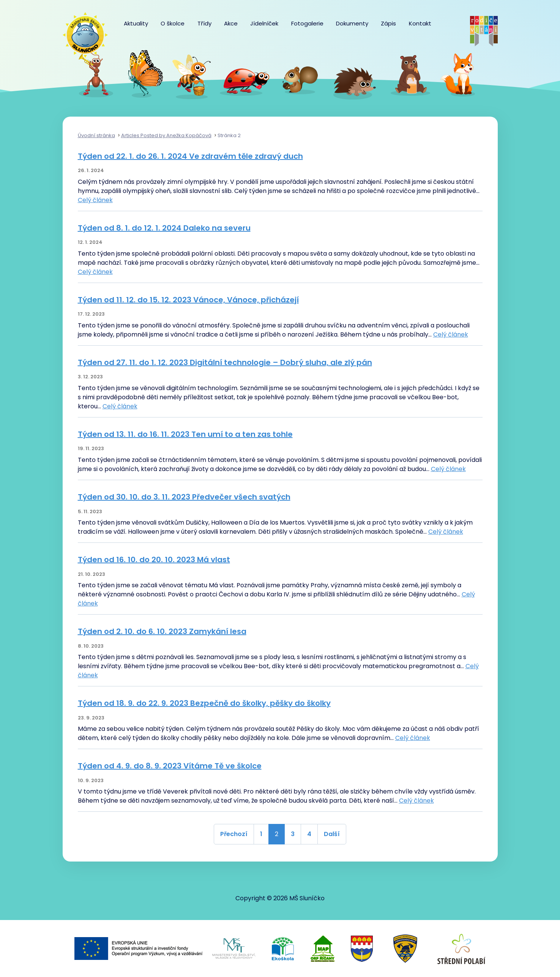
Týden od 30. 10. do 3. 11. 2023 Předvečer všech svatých (184, 497)
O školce (173, 23)
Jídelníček (264, 23)
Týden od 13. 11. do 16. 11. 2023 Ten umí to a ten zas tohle (185, 434)
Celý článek (95, 200)
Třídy (204, 23)
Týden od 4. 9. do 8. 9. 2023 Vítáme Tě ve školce (170, 766)
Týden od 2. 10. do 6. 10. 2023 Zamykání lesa (162, 631)
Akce (231, 23)
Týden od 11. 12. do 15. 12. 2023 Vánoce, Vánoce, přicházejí (188, 300)
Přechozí (234, 834)
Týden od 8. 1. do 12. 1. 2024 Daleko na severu (164, 228)
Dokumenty (352, 23)
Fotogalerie (307, 23)
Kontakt (420, 23)
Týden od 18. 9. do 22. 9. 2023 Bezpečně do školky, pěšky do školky (204, 703)
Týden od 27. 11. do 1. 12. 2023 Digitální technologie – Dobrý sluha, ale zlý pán (225, 362)
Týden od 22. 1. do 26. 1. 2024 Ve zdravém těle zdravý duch (190, 156)
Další (332, 834)
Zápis (388, 23)
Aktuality (136, 23)
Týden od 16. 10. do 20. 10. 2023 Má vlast (154, 560)
